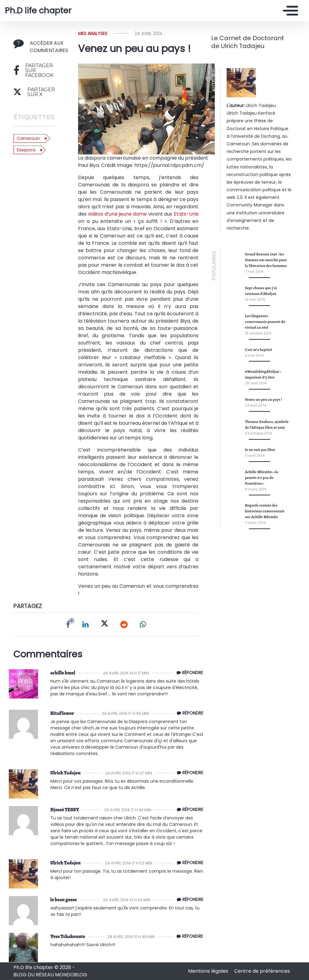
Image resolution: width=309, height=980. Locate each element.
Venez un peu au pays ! (263, 399)
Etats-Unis (186, 214)
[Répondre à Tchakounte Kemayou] (188, 937)
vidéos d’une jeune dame (117, 214)
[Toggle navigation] (289, 11)
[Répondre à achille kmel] (188, 673)
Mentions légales (209, 971)
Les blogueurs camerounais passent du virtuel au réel (265, 322)
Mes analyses (93, 33)
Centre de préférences (262, 971)
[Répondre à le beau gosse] (189, 900)
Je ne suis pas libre (260, 450)
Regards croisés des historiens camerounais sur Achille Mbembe (265, 511)
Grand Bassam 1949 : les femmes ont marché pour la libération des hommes (266, 260)
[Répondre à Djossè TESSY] (189, 810)
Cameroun (28, 138)
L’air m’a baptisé (258, 350)
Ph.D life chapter (38, 11)
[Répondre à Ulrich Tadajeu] (189, 773)
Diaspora (26, 150)
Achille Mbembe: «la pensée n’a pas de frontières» (262, 478)
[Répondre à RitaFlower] (189, 713)
